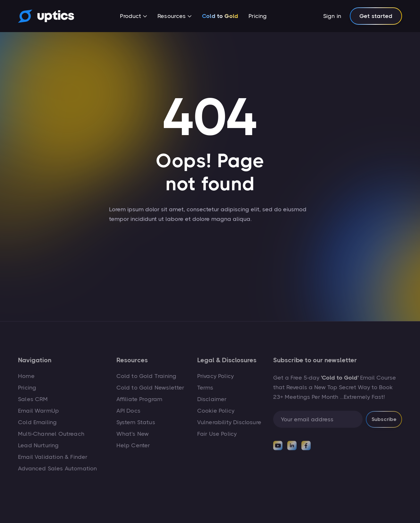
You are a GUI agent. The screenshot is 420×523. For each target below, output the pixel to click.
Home (26, 376)
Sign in (332, 16)
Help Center (133, 445)
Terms (205, 388)
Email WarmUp (38, 411)
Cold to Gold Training (147, 376)
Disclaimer (212, 399)
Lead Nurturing (38, 445)
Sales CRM (33, 399)
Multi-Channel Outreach (51, 434)
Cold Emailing (37, 422)
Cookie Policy (216, 411)
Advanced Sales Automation (58, 468)
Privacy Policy (216, 376)
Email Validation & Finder (53, 457)
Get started (376, 16)
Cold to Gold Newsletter (150, 388)
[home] (46, 16)
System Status (136, 422)
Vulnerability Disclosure (229, 422)
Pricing (258, 16)
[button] (134, 17)
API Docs (128, 411)
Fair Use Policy (217, 434)
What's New (133, 434)
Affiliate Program (139, 399)
